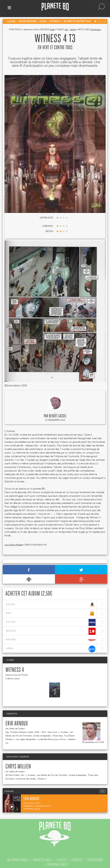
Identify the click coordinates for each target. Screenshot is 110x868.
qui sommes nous (17, 859)
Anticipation (96, 29)
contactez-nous (42, 859)
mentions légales (58, 864)
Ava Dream (69, 735)
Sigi (7, 731)
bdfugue (51, 631)
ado (66, 29)
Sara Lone (52, 731)
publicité (77, 859)
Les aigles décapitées (26, 739)
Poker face (58, 735)
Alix (22, 774)
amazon (51, 604)
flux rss (62, 859)
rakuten (51, 639)
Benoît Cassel (58, 415)
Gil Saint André (12, 774)
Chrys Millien (18, 766)
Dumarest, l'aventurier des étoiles (21, 778)
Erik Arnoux (17, 723)
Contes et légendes (42, 735)
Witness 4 (15, 669)
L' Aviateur (63, 731)
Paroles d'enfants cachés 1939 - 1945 (28, 731)
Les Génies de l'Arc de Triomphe (52, 774)
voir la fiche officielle (14, 544)
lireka (51, 648)
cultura (51, 622)
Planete (55, 7)
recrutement (95, 859)
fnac (51, 613)
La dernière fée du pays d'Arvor (52, 739)
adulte (73, 29)
